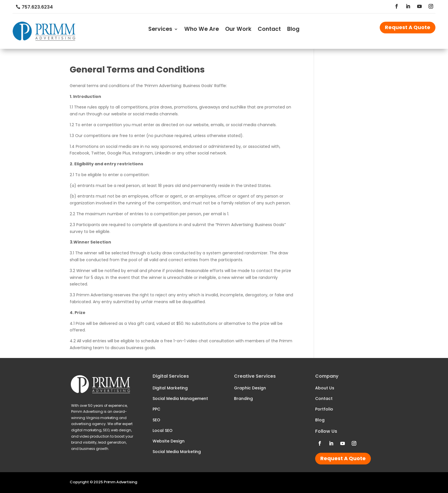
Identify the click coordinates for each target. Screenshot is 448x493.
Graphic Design (250, 388)
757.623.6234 (37, 7)
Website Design (169, 441)
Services (160, 30)
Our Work (238, 30)
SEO (156, 420)
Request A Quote (408, 27)
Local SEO (163, 430)
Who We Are (202, 30)
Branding (243, 399)
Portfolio (324, 409)
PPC (156, 409)
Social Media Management (180, 399)
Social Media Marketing (177, 452)
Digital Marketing (170, 388)
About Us (325, 388)
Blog (293, 30)
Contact (269, 30)
